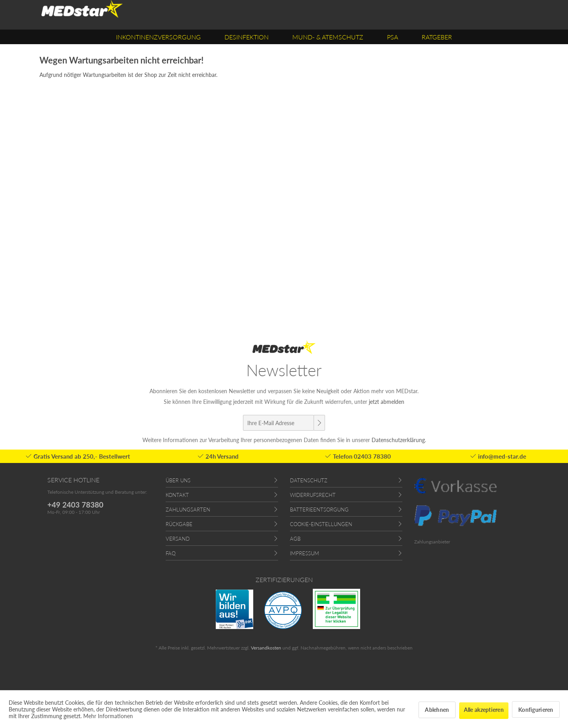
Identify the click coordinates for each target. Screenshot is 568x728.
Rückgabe (179, 524)
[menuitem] (158, 37)
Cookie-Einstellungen (321, 524)
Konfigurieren (536, 710)
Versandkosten (266, 648)
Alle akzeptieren (484, 710)
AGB (295, 539)
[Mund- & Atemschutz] (328, 37)
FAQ (171, 553)
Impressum (305, 553)
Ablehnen (437, 710)
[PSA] (392, 37)
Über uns (178, 480)
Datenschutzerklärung (398, 440)
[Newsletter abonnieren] (319, 423)
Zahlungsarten (188, 510)
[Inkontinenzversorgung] (158, 37)
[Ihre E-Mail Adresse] (278, 423)
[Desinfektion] (247, 37)
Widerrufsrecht (313, 495)
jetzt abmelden (387, 402)
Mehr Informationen (108, 716)
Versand (178, 539)
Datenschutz (309, 480)
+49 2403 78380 (75, 505)
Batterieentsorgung (319, 510)
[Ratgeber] (437, 37)
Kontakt (177, 495)
